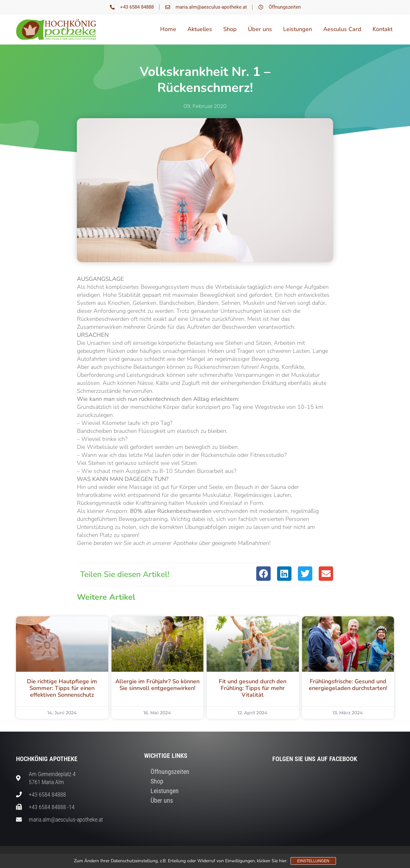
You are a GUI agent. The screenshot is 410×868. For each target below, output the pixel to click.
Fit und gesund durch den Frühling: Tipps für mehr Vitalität (253, 688)
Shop (230, 29)
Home (168, 29)
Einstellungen (313, 861)
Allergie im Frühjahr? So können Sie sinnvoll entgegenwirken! (157, 685)
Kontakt (382, 29)
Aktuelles (200, 29)
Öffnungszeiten (170, 772)
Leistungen (298, 29)
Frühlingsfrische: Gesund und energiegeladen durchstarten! (348, 685)
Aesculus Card (342, 29)
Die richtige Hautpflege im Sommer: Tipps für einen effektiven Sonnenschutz (62, 688)
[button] (263, 574)
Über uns (260, 29)
